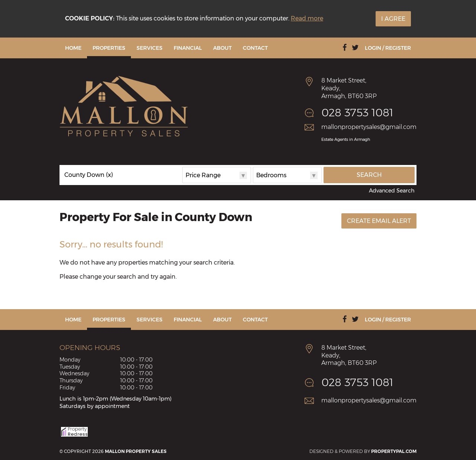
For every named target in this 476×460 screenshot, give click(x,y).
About (222, 48)
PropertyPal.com (394, 451)
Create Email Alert (379, 221)
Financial (188, 48)
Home (73, 48)
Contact (255, 48)
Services (149, 48)
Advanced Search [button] (392, 191)
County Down (89, 175)
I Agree (393, 19)
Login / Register (388, 48)
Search (369, 175)
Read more (307, 18)
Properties (109, 48)
